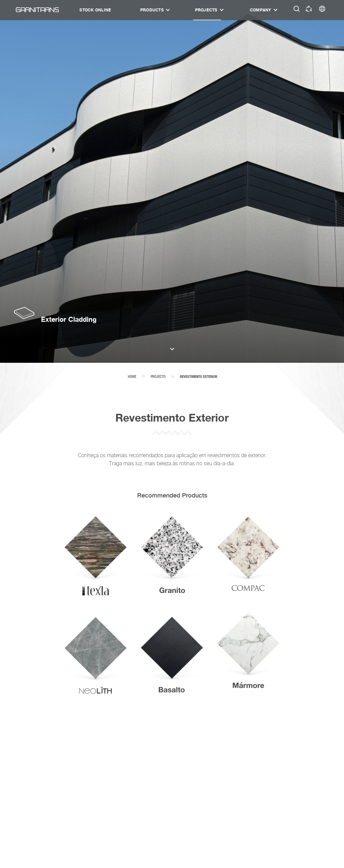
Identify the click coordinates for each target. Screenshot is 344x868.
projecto (158, 377)
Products (152, 10)
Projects (206, 10)
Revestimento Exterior (199, 377)
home (132, 377)
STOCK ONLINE (95, 10)
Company (261, 10)
